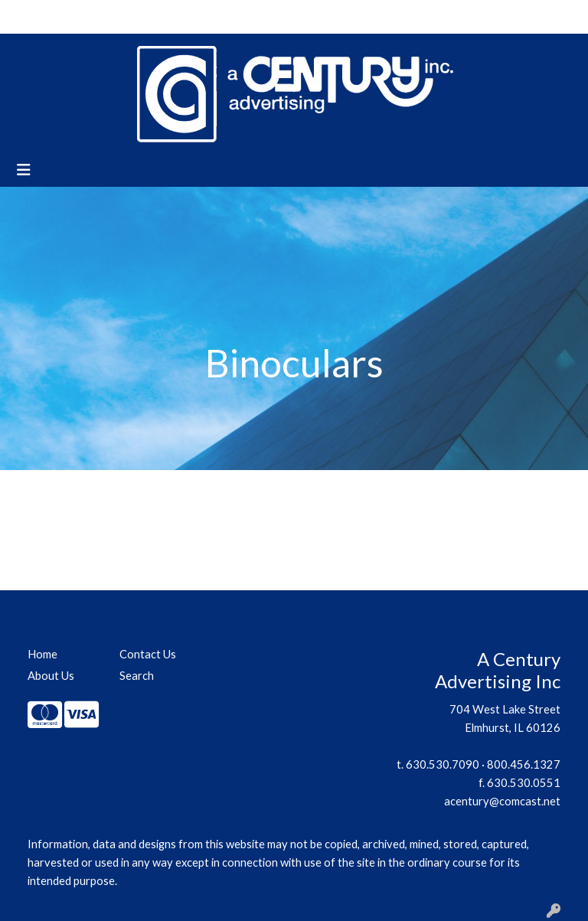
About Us (83, 16)
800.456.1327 (524, 764)
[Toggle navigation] (24, 170)
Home (31, 16)
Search (382, 16)
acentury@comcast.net (502, 801)
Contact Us (149, 16)
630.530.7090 (443, 764)
